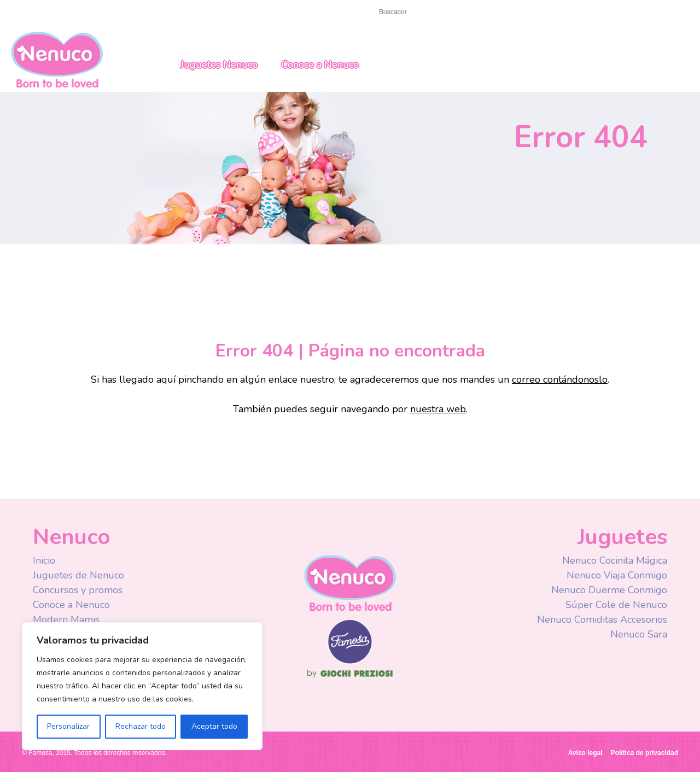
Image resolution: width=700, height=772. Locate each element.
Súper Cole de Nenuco (616, 605)
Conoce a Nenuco (320, 65)
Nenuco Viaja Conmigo (617, 575)
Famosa (350, 662)
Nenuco (57, 59)
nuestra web (438, 409)
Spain (610, 13)
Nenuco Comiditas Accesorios (602, 619)
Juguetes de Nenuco (78, 575)
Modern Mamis (66, 619)
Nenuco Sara (639, 634)
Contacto (73, 12)
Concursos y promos (78, 590)
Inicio (32, 12)
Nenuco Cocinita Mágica (615, 560)
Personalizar (68, 726)
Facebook (504, 13)
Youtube (526, 13)
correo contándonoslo (560, 379)
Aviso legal (585, 753)
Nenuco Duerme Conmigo (609, 590)
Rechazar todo (141, 726)
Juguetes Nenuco (219, 65)
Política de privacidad (644, 753)
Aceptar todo (214, 726)
